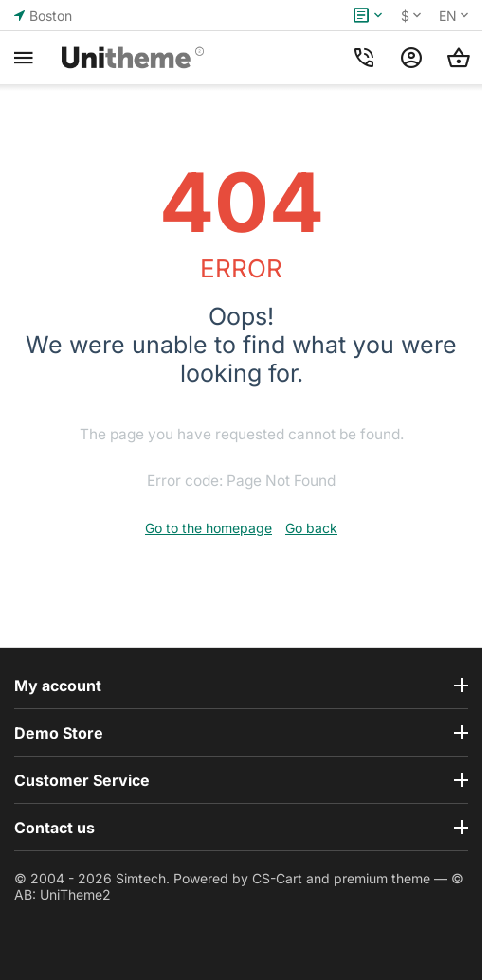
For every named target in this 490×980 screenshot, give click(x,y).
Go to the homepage (209, 528)
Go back (311, 528)
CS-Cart (277, 878)
